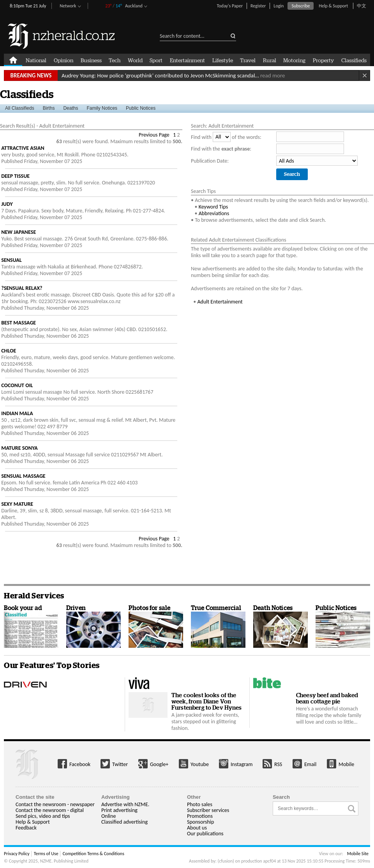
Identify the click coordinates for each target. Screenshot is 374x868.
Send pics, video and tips (43, 816)
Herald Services (34, 596)
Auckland (134, 6)
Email (310, 764)
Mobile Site (358, 854)
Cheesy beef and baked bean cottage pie (327, 698)
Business (91, 60)
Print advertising (119, 810)
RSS (278, 764)
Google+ (159, 764)
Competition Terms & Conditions (93, 854)
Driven (40, 683)
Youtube (200, 764)
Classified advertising (124, 822)
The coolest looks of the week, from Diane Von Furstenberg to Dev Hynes (207, 701)
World (135, 60)
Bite (267, 683)
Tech (115, 60)
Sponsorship (200, 822)
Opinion (64, 60)
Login (279, 6)
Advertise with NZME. (125, 804)
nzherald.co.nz (62, 36)
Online (108, 816)
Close (364, 75)
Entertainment (187, 60)
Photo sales (200, 804)
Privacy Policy (17, 854)
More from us (30, 764)
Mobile (346, 764)
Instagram (242, 764)
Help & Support (333, 6)
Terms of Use (46, 854)
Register (258, 6)
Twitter (120, 764)
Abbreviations (214, 213)
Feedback (26, 828)
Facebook (80, 764)
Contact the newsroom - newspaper (55, 804)
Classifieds (354, 60)
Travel (248, 60)
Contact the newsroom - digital (50, 810)
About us (197, 828)
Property (323, 60)
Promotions (200, 816)
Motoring (294, 60)
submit (231, 34)
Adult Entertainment (220, 302)
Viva (139, 683)
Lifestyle (223, 60)
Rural (270, 60)
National (36, 60)
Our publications (205, 834)
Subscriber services (208, 810)
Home (13, 60)
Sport (156, 60)
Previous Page (154, 135)
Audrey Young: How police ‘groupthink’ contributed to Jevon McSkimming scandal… (173, 75)
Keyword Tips (213, 207)
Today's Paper (230, 6)
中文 (362, 6)
